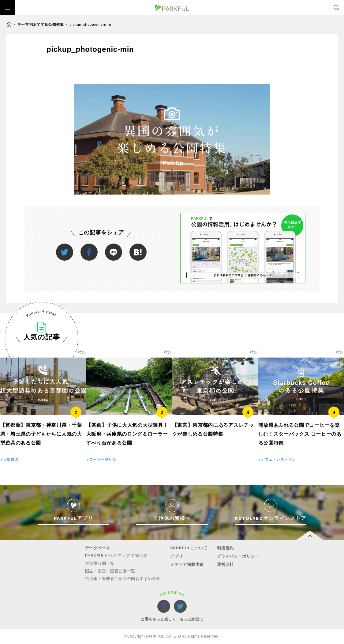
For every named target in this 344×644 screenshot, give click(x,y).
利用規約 (225, 548)
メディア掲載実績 (187, 564)
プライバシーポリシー (238, 556)
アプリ (176, 556)
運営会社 (225, 564)
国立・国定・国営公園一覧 (110, 571)
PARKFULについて (189, 548)
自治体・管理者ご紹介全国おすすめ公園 (123, 579)
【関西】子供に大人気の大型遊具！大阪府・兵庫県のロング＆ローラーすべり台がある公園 (127, 434)
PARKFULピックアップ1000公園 (116, 556)
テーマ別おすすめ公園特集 (41, 24)
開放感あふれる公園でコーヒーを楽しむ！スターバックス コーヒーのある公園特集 (300, 434)
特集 (82, 352)
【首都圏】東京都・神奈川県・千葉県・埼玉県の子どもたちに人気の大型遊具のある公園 (41, 434)
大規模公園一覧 (100, 563)
